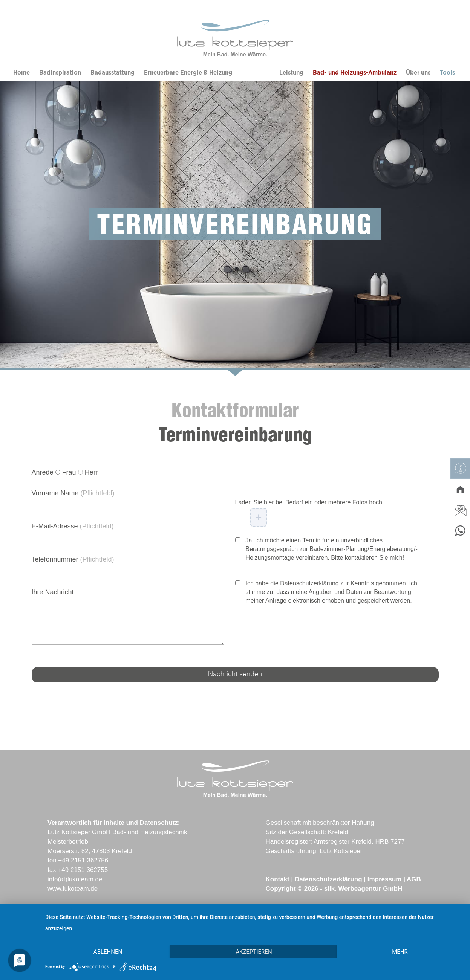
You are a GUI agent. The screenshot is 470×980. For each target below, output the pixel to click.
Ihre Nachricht (53, 592)
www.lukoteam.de (73, 889)
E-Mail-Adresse (73, 526)
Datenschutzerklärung (309, 583)
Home (21, 73)
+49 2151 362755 (83, 870)
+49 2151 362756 (83, 860)
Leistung (291, 73)
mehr (400, 952)
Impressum (385, 879)
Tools (447, 73)
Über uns (418, 73)
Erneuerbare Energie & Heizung (188, 73)
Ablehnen (108, 952)
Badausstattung (113, 73)
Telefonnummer (73, 559)
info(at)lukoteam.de (75, 879)
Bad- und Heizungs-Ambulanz (355, 73)
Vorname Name (73, 493)
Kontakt (277, 879)
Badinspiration (60, 73)
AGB (414, 879)
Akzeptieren (254, 952)
